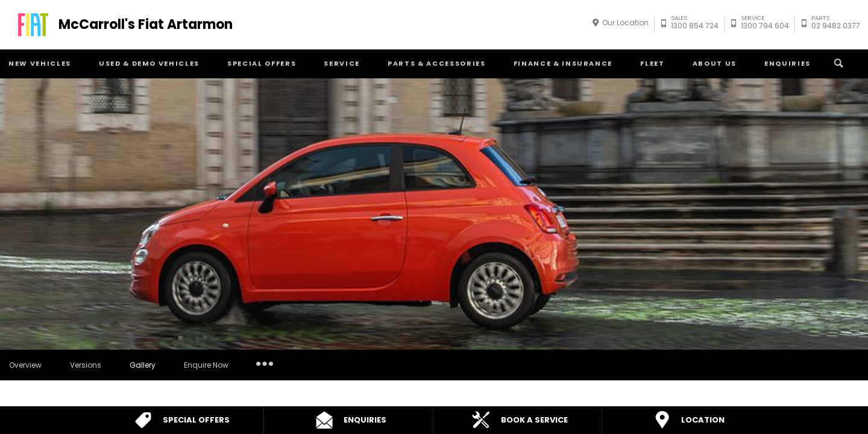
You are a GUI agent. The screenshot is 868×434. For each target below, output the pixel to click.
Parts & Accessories (436, 63)
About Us (715, 63)
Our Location (625, 23)
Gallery (143, 365)
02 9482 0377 (836, 24)
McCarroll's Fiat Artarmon (146, 25)
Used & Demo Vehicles (149, 63)
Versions (86, 365)
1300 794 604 (765, 24)
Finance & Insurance (563, 63)
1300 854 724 (695, 24)
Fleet (652, 63)
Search (837, 63)
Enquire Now (206, 365)
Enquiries (788, 63)
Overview (25, 365)
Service (342, 63)
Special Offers (262, 63)
